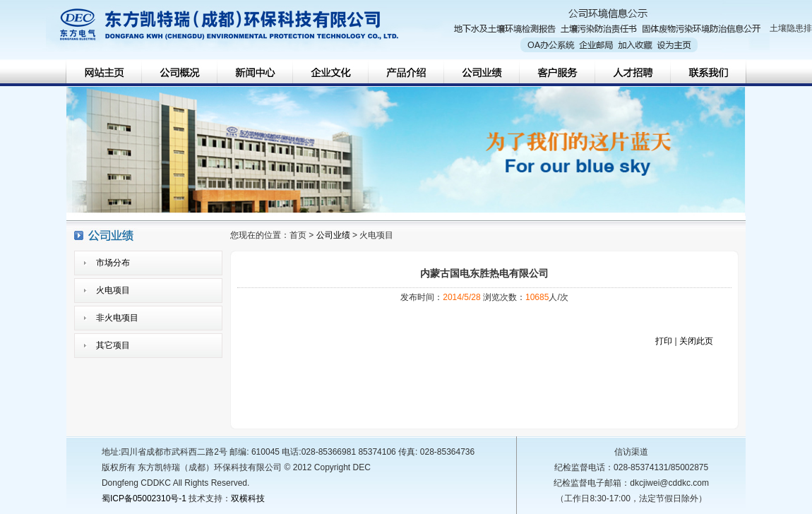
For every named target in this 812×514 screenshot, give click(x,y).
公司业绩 (333, 235)
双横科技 (248, 498)
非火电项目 (117, 318)
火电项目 (113, 290)
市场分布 (113, 263)
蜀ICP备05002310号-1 (144, 498)
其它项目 (113, 345)
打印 (664, 341)
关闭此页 (696, 341)
